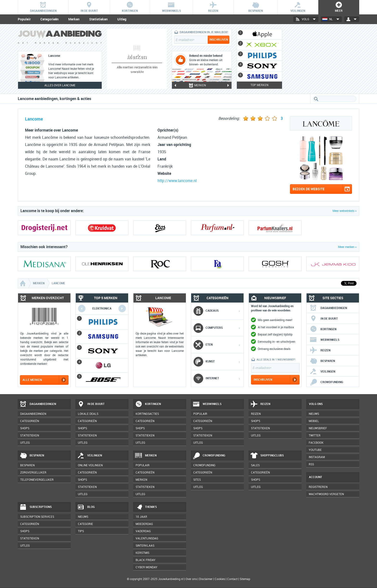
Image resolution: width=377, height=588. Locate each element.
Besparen (322, 361)
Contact (232, 579)
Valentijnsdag (147, 538)
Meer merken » (347, 247)
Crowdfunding (326, 382)
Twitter (315, 436)
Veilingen (322, 372)
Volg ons (316, 404)
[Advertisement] (323, 59)
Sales (255, 465)
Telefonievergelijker (37, 480)
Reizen (320, 350)
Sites (197, 480)
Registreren (318, 487)
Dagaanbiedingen (328, 308)
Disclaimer (206, 579)
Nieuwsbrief (318, 428)
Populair (24, 19)
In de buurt (324, 319)
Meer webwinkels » (345, 211)
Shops (25, 428)
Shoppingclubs (267, 456)
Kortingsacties (147, 414)
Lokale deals (88, 414)
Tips (81, 531)
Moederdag (144, 524)
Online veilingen (90, 465)
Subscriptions (36, 507)
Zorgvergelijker (33, 473)
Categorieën (50, 19)
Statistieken (98, 19)
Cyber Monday (147, 567)
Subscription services (37, 517)
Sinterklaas (145, 546)
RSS (311, 464)
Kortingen (323, 329)
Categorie (85, 524)
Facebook (316, 443)
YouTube (315, 450)
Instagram (317, 457)
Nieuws (83, 517)
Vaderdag (143, 531)
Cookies (220, 579)
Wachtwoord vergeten (326, 494)
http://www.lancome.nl (177, 181)
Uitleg (122, 19)
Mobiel (314, 421)
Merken (74, 19)
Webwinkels (324, 340)
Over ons (191, 579)
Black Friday (146, 560)
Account (316, 477)
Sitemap (245, 579)
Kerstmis (142, 553)
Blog (86, 507)
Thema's (146, 507)
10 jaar (141, 517)
